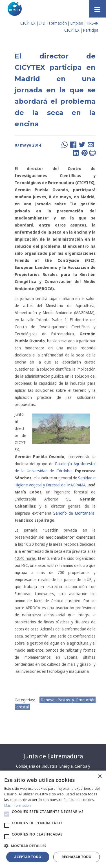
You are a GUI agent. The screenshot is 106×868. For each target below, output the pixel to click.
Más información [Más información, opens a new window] (18, 805)
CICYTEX (28, 23)
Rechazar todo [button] (76, 857)
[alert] (53, 819)
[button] (7, 814)
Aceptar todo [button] (28, 857)
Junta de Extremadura (53, 756)
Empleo (77, 23)
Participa (91, 30)
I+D (42, 23)
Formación (58, 23)
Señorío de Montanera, (75, 513)
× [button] (100, 777)
